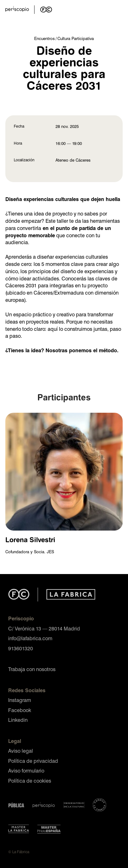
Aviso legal (21, 751)
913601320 (21, 648)
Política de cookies (30, 781)
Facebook (20, 710)
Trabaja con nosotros (32, 669)
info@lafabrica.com (30, 638)
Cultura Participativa (76, 38)
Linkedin (18, 720)
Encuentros (44, 38)
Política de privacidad (33, 761)
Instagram (20, 700)
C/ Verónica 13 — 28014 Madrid (44, 628)
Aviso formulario (26, 770)
